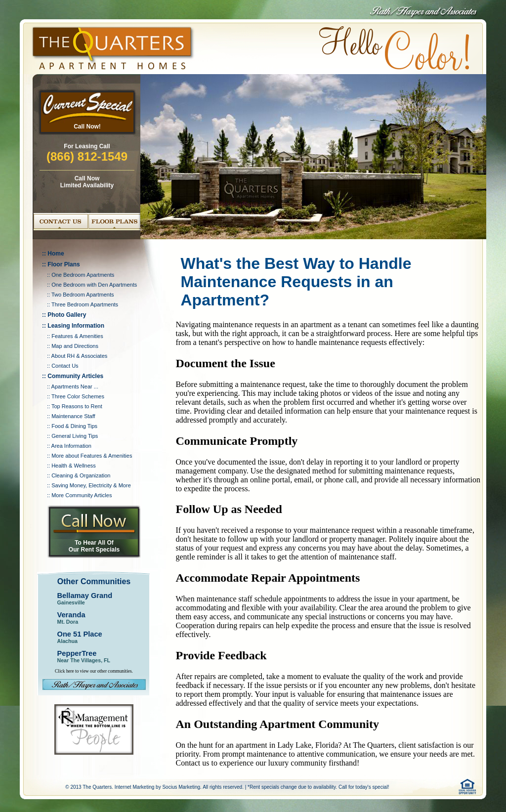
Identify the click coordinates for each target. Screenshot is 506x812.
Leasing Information (76, 326)
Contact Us (65, 366)
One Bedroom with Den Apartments (94, 285)
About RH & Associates (80, 356)
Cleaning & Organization (81, 475)
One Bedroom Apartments (83, 275)
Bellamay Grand (85, 596)
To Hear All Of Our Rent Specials (94, 546)
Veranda (71, 615)
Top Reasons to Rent (77, 406)
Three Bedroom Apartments (85, 304)
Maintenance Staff (73, 416)
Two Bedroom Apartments (83, 295)
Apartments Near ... (75, 386)
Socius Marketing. (182, 787)
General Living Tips (75, 436)
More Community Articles (82, 495)
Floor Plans (63, 264)
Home (56, 254)
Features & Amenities (77, 336)
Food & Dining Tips (74, 426)
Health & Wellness (74, 466)
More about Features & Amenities (92, 456)
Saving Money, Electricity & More (91, 485)
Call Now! (87, 127)
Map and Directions (75, 346)
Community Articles (75, 376)
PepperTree (77, 653)
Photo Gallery (67, 315)
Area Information (71, 446)
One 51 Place (80, 634)
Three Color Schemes (78, 396)
